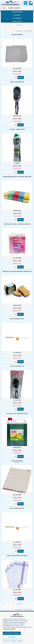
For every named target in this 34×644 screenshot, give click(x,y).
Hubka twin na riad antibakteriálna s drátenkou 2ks (17, 271)
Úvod (4, 8)
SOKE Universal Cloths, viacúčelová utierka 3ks (17, 224)
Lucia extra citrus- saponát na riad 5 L (17, 413)
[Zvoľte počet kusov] (12, 78)
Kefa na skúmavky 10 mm (17, 319)
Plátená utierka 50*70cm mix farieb (17, 556)
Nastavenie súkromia (9, 629)
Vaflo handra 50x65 (17, 462)
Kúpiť (21, 77)
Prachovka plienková (17, 35)
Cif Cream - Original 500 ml (17, 129)
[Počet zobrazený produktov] (30, 31)
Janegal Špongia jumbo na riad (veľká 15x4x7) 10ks (17, 177)
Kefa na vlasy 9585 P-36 (17, 82)
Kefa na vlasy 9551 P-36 (17, 366)
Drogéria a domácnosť (14, 8)
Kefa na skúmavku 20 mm (17, 508)
